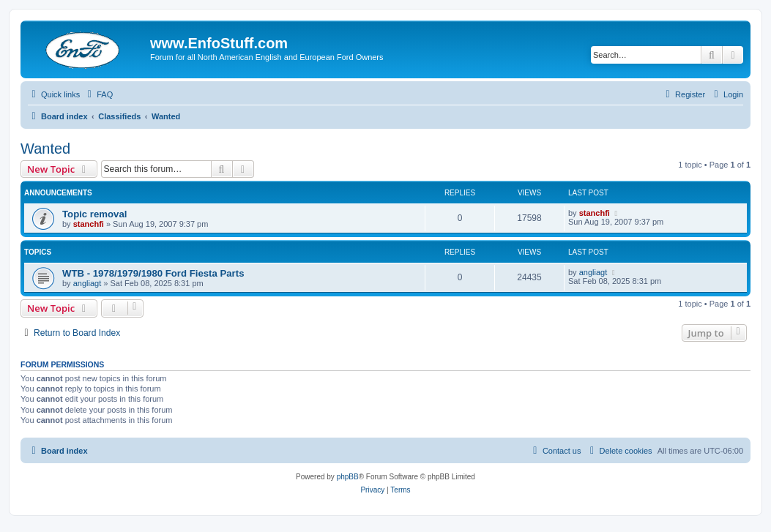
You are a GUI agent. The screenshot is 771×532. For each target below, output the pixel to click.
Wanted (45, 149)
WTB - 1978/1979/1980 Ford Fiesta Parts (153, 273)
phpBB (348, 477)
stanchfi (89, 224)
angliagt (87, 283)
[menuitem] (98, 94)
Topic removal (94, 214)
